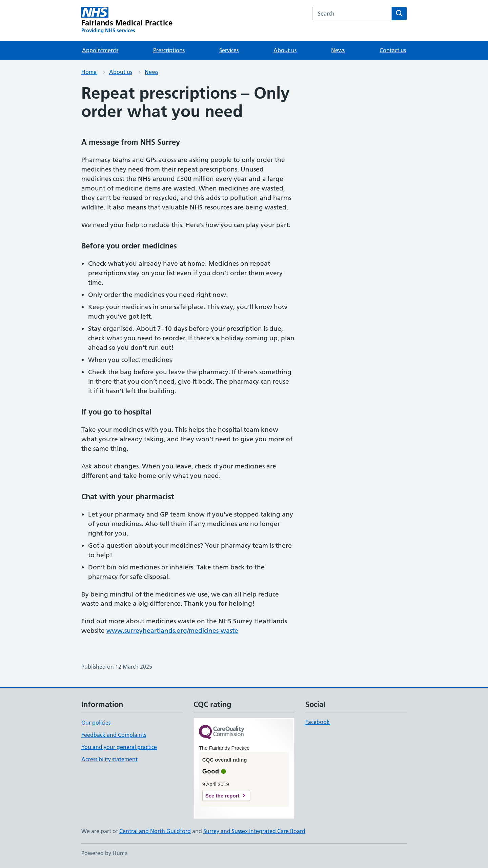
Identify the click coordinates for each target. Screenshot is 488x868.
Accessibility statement (109, 759)
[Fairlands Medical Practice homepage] (127, 20)
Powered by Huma (105, 853)
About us (285, 50)
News (338, 50)
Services (229, 50)
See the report (222, 796)
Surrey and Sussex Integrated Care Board (254, 831)
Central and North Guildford (155, 831)
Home (89, 72)
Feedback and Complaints (114, 735)
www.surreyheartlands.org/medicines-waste (172, 631)
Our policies (96, 723)
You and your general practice (119, 747)
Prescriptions (169, 50)
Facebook (318, 722)
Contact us (393, 50)
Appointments (100, 50)
